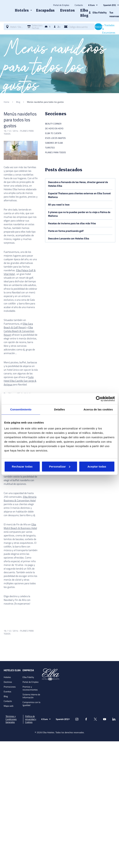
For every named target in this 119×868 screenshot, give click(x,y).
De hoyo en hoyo (54, 128)
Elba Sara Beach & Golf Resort (18, 325)
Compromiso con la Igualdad (31, 704)
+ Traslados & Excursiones (109, 29)
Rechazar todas (22, 466)
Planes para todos (56, 152)
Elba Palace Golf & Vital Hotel (20, 272)
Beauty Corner (53, 124)
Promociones (10, 687)
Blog (6, 696)
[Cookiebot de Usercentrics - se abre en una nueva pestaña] (99, 399)
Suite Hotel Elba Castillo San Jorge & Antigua (20, 381)
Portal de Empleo (61, 5)
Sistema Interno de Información (31, 696)
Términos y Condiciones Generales (11, 719)
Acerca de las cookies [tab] (98, 409)
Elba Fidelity (28, 677)
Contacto (79, 5)
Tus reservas (114, 14)
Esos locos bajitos (55, 138)
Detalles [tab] (59, 409)
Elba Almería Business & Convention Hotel (20, 499)
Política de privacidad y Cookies (31, 719)
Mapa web (8, 706)
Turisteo (50, 148)
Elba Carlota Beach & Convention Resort (19, 331)
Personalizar (60, 466)
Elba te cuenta (53, 133)
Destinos (8, 682)
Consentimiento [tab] (21, 409)
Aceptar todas (97, 466)
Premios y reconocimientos (30, 688)
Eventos (7, 692)
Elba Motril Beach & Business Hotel (20, 526)
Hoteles (7, 677)
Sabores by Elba (54, 143)
